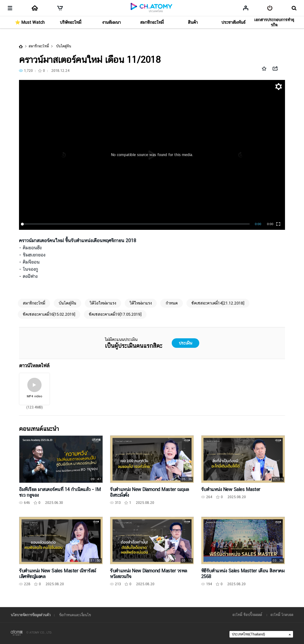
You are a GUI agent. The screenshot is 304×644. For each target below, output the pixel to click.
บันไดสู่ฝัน (63, 46)
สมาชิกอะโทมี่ (39, 46)
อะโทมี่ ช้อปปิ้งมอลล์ (247, 615)
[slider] (136, 224)
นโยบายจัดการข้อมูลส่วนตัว (31, 615)
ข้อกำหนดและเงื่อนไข (75, 615)
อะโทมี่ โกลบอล (282, 615)
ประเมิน (185, 343)
